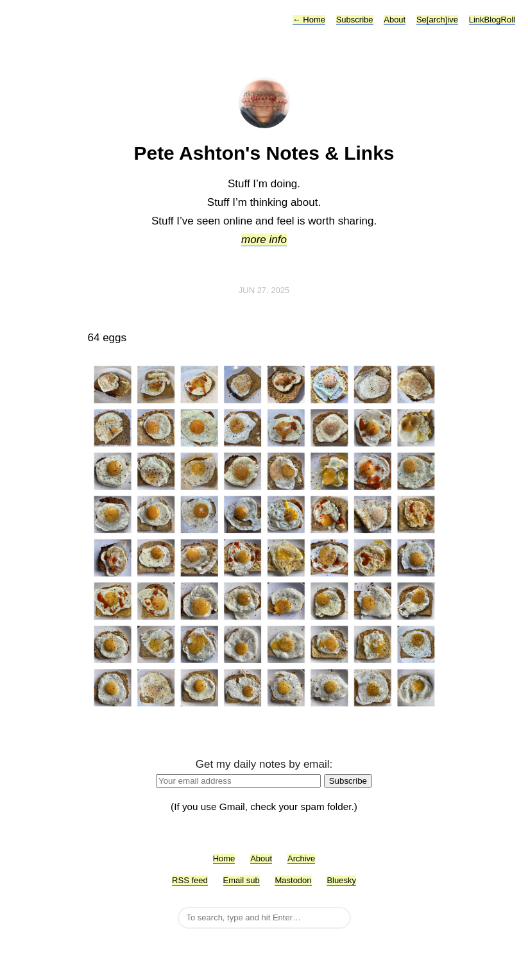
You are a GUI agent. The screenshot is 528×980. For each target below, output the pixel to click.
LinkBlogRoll (492, 20)
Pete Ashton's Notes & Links (264, 153)
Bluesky (341, 880)
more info (264, 240)
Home (309, 20)
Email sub (242, 880)
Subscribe (355, 20)
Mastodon (293, 880)
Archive (301, 858)
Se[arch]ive (437, 20)
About (395, 20)
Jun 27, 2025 (264, 290)
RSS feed (190, 880)
